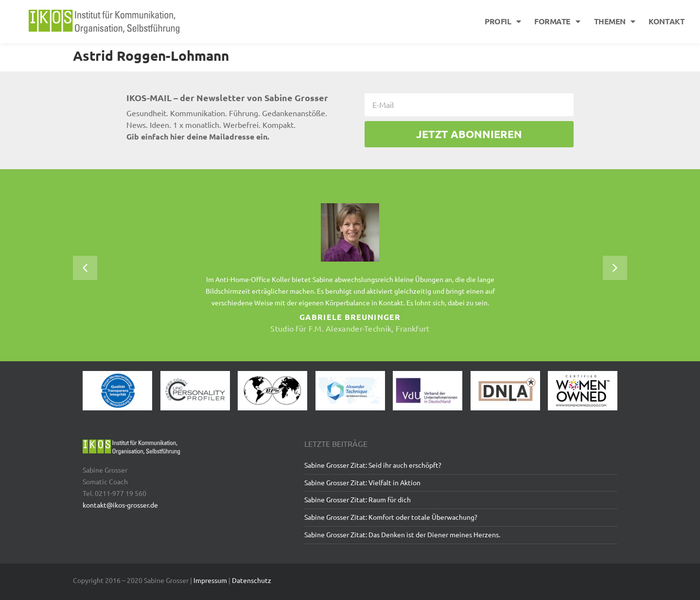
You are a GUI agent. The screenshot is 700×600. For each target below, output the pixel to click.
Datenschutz (252, 580)
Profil (503, 21)
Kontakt (666, 21)
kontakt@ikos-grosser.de (120, 505)
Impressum (210, 580)
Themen (615, 21)
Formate (557, 21)
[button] (85, 268)
